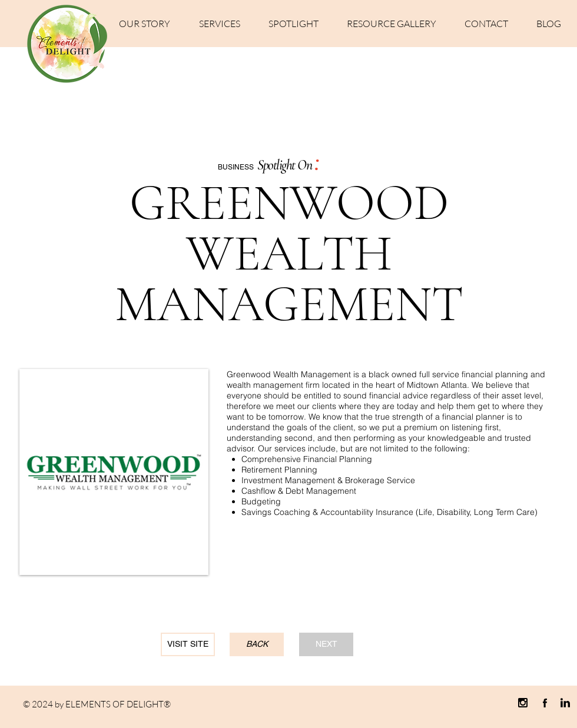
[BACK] (257, 644)
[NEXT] (326, 644)
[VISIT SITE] (188, 644)
